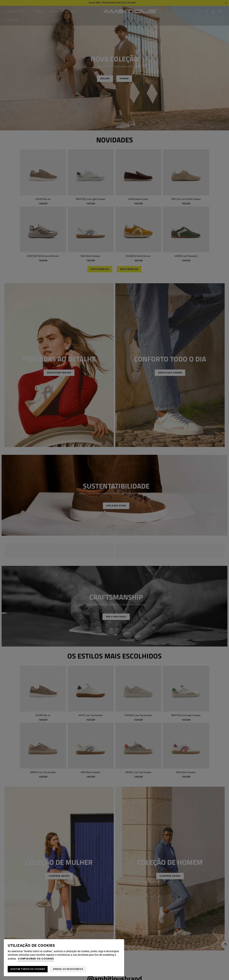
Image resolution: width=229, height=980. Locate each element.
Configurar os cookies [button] (36, 959)
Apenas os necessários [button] (68, 969)
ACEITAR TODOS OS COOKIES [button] (28, 969)
